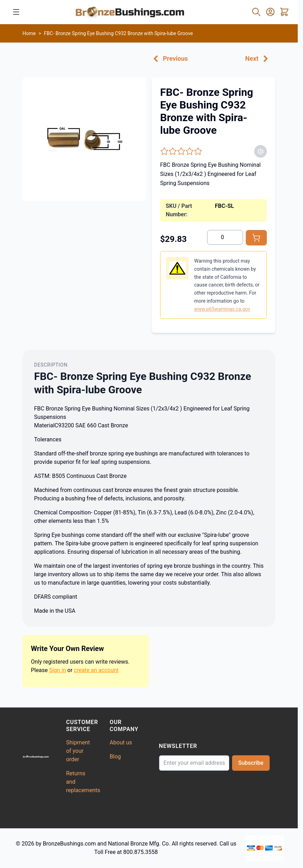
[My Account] (270, 12)
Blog (115, 757)
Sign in (58, 670)
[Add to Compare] (261, 151)
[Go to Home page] (130, 12)
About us (121, 742)
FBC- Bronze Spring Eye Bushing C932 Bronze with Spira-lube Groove (118, 33)
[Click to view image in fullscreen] (84, 139)
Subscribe (251, 763)
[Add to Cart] (256, 238)
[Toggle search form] (256, 12)
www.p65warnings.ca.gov (222, 309)
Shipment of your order (78, 751)
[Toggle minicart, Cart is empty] (284, 12)
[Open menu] (16, 12)
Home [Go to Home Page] (29, 33)
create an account (96, 670)
